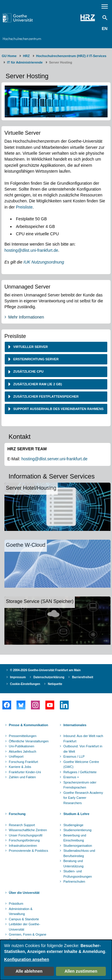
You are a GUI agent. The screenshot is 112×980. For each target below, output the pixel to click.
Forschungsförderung (24, 840)
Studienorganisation (78, 846)
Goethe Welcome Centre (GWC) (81, 764)
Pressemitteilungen (23, 736)
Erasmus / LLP (74, 756)
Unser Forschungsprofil (26, 835)
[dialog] (56, 960)
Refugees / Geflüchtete (80, 772)
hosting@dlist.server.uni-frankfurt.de (54, 459)
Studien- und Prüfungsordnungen (78, 874)
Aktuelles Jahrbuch (23, 751)
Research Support (22, 825)
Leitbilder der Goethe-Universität (24, 927)
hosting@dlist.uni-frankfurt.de (31, 250)
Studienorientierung (77, 830)
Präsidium (16, 904)
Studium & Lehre (76, 814)
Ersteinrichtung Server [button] (36, 359)
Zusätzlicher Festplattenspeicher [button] (46, 396)
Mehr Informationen (26, 317)
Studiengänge (73, 825)
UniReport (16, 756)
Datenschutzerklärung (49, 677)
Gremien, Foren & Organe (28, 934)
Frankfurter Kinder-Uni (25, 772)
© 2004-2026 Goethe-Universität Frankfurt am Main (45, 670)
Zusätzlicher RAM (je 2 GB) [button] (37, 384)
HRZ (26, 56)
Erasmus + (71, 777)
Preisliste (24, 207)
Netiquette (55, 684)
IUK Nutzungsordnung (44, 262)
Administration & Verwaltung (21, 911)
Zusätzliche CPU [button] (28, 371)
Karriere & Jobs (20, 767)
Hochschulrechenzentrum (22, 39)
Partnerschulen (74, 881)
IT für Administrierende (25, 62)
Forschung (17, 814)
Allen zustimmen (81, 971)
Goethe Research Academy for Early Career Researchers (83, 798)
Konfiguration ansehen (27, 959)
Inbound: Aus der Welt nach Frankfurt (83, 739)
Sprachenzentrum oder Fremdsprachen (80, 785)
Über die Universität (24, 893)
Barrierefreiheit (83, 677)
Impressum (18, 677)
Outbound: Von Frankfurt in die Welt (83, 749)
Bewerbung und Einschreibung (75, 838)
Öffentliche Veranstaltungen (29, 741)
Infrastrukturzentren (23, 846)
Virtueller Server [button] (30, 347)
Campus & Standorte (24, 919)
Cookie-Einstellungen (25, 684)
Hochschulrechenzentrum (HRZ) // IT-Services (71, 56)
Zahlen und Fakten (22, 777)
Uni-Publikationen (22, 746)
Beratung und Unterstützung (73, 864)
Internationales (75, 725)
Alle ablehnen (29, 971)
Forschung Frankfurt (23, 762)
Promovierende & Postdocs (28, 851)
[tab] (56, 347)
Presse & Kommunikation (28, 725)
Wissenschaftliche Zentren (28, 830)
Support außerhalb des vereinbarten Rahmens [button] (58, 409)
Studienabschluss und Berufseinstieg (79, 853)
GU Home (9, 56)
